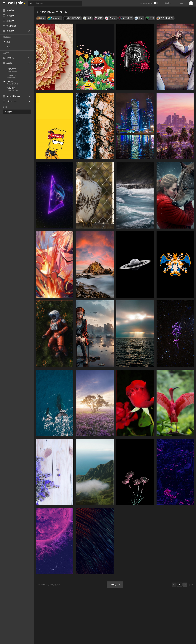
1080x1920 (20, 82)
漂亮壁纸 (16, 31)
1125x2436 (11, 75)
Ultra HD (8, 58)
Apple (7, 63)
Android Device (12, 96)
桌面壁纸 (8, 21)
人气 (8, 47)
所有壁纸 (8, 10)
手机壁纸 (8, 16)
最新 (8, 42)
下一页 (115, 585)
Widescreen (10, 101)
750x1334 (11, 88)
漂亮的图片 (9, 26)
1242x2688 (11, 69)
